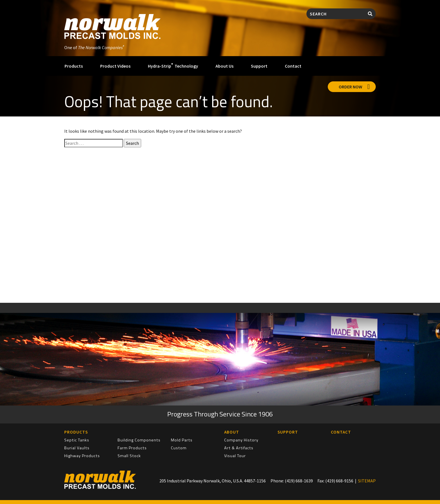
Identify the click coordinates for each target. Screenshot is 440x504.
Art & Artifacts (239, 448)
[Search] (336, 14)
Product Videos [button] (115, 66)
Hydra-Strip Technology (173, 66)
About (232, 432)
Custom (179, 448)
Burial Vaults (77, 448)
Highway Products (82, 456)
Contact (293, 66)
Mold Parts (182, 440)
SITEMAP (367, 481)
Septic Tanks (77, 440)
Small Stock (129, 456)
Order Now (354, 87)
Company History (241, 440)
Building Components (139, 440)
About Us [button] (224, 66)
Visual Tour (235, 456)
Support (259, 66)
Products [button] (74, 66)
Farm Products (132, 448)
